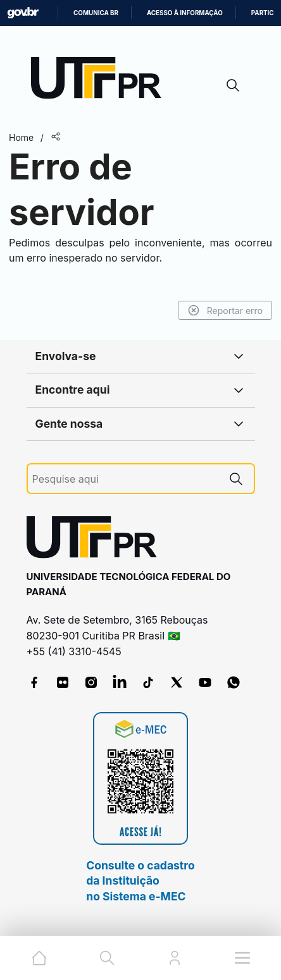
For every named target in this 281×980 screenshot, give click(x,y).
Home (21, 137)
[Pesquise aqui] (125, 479)
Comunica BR (96, 13)
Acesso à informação (185, 13)
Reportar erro (225, 310)
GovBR (23, 13)
